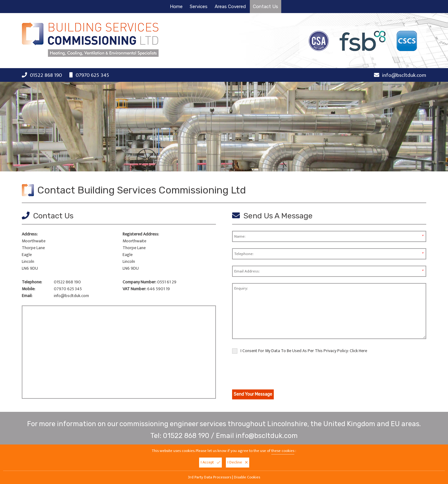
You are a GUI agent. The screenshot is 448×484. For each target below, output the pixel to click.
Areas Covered (230, 7)
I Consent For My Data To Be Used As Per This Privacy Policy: (300, 351)
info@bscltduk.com (404, 75)
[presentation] (279, 373)
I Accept (210, 462)
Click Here (358, 351)
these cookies (283, 451)
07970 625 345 (92, 75)
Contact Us (266, 7)
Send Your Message (253, 394)
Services (199, 7)
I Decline (238, 462)
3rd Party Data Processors (210, 477)
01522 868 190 (46, 75)
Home (176, 7)
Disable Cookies (247, 477)
